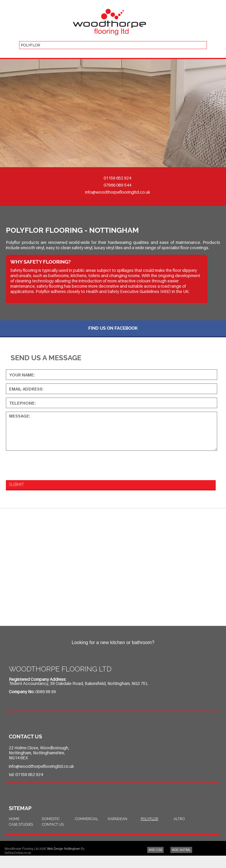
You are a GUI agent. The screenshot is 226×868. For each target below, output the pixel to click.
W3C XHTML (181, 850)
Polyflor (149, 819)
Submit (16, 485)
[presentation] (46, 465)
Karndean (117, 819)
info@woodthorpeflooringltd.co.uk (118, 192)
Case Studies (21, 825)
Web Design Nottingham (63, 849)
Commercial (87, 819)
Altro (179, 819)
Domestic (51, 819)
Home (14, 819)
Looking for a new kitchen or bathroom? (113, 642)
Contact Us (53, 825)
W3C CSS (155, 850)
